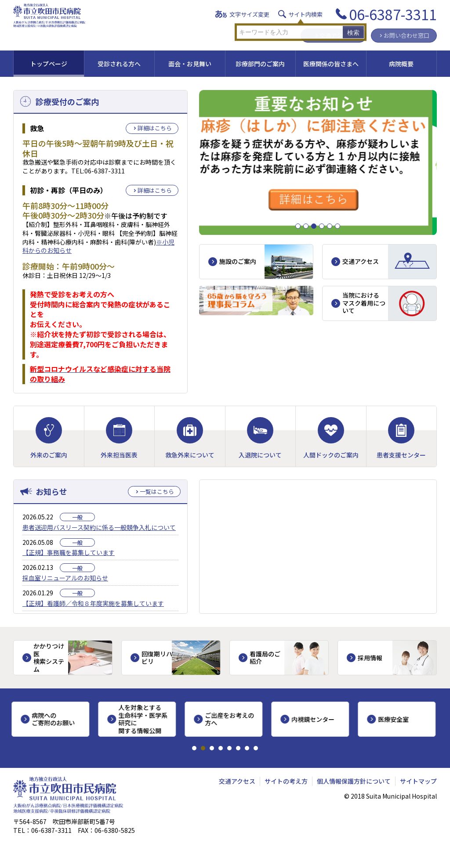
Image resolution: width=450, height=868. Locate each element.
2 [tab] (308, 226)
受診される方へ (119, 64)
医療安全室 (395, 719)
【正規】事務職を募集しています (69, 552)
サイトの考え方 (286, 781)
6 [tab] (340, 226)
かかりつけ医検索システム (49, 657)
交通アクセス (336, 35)
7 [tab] (247, 748)
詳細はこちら (155, 128)
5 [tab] (332, 226)
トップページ (49, 64)
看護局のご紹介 (265, 658)
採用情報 (370, 658)
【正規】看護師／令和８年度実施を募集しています (93, 603)
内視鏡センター (315, 719)
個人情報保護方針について (354, 781)
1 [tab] (300, 226)
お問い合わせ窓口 (406, 35)
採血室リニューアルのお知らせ (65, 578)
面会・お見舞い (190, 64)
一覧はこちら (157, 492)
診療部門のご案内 (260, 64)
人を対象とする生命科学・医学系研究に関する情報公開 (145, 719)
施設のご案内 (238, 261)
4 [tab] (324, 226)
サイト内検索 (305, 14)
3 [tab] (316, 226)
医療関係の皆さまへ (331, 64)
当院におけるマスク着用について (364, 303)
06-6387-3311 (393, 14)
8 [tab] (256, 748)
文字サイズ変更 (249, 14)
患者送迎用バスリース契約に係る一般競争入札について (99, 527)
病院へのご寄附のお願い (55, 719)
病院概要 (401, 64)
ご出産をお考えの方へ (231, 719)
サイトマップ (418, 781)
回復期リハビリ (157, 658)
